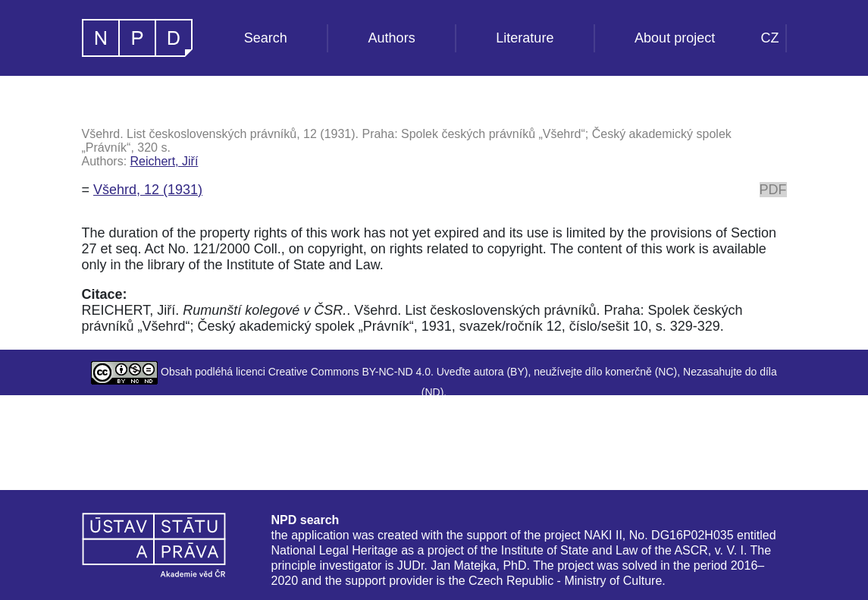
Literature (525, 38)
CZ (770, 38)
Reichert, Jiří (165, 161)
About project (675, 38)
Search (266, 38)
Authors (392, 38)
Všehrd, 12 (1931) (148, 190)
